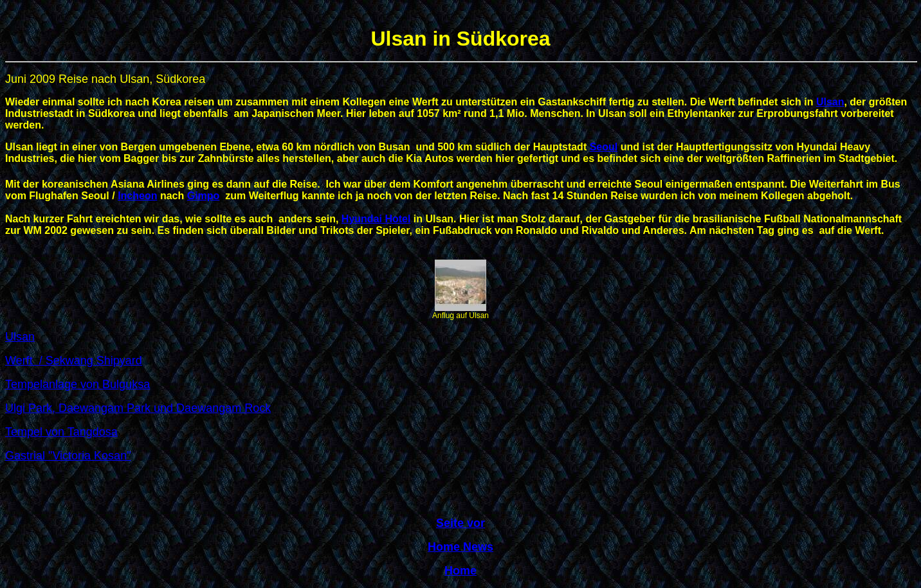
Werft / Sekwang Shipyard (74, 361)
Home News (461, 547)
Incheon (137, 196)
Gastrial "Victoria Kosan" (68, 456)
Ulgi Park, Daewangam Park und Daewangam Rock (138, 408)
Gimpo (204, 196)
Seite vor (461, 523)
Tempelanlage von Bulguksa (78, 384)
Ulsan (830, 102)
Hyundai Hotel (376, 219)
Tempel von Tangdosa (61, 432)
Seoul (604, 147)
